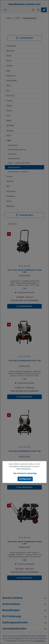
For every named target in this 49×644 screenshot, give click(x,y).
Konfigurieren (25, 479)
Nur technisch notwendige (25, 473)
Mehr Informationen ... (25, 469)
